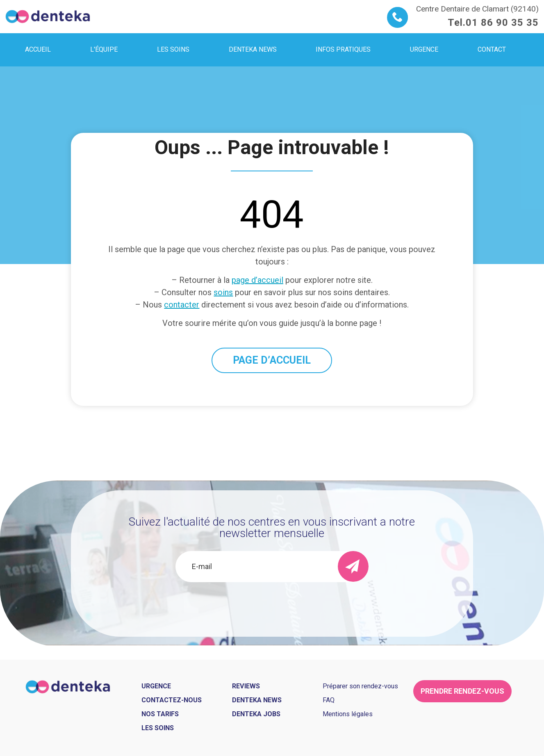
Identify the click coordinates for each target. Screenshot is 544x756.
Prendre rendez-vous (462, 691)
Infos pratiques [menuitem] (343, 49)
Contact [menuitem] (492, 49)
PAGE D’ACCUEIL (272, 360)
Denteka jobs (256, 714)
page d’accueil (257, 280)
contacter (182, 305)
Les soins (158, 728)
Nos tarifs (160, 714)
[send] (353, 566)
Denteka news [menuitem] (253, 49)
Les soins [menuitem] (173, 49)
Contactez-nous (172, 700)
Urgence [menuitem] (424, 49)
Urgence (156, 686)
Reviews (246, 686)
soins (223, 292)
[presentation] (272, 604)
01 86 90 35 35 (502, 23)
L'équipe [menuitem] (104, 49)
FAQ (329, 700)
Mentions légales (348, 714)
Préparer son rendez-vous (360, 686)
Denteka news (257, 700)
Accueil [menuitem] (38, 49)
